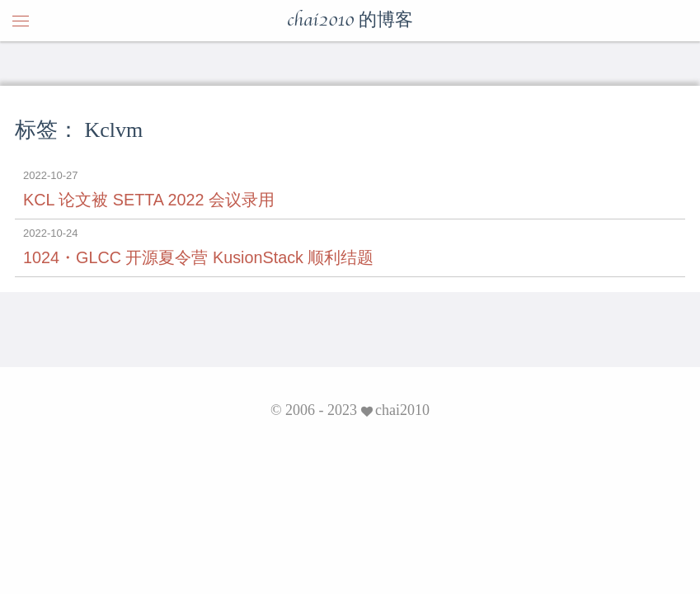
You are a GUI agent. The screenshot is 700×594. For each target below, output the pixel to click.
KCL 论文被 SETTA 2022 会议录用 (149, 200)
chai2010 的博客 (350, 21)
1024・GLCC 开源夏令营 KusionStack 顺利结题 (198, 257)
